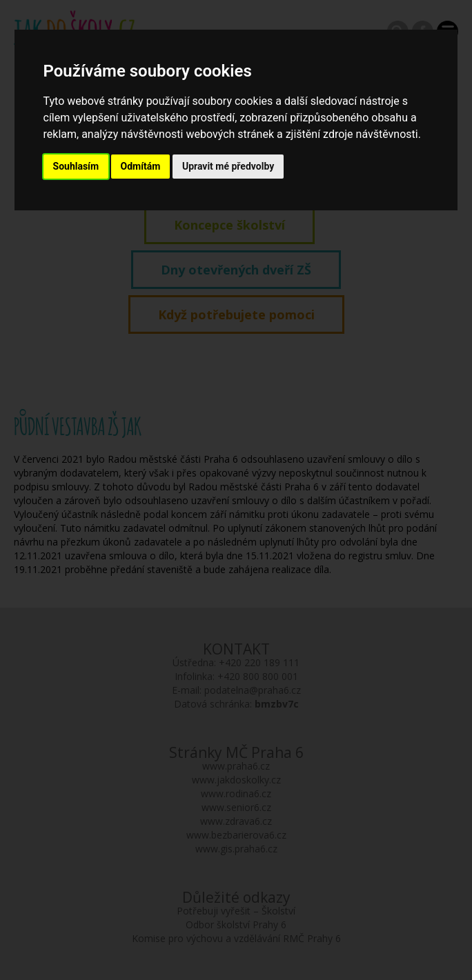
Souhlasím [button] (76, 166)
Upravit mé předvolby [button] (228, 166)
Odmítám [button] (141, 166)
